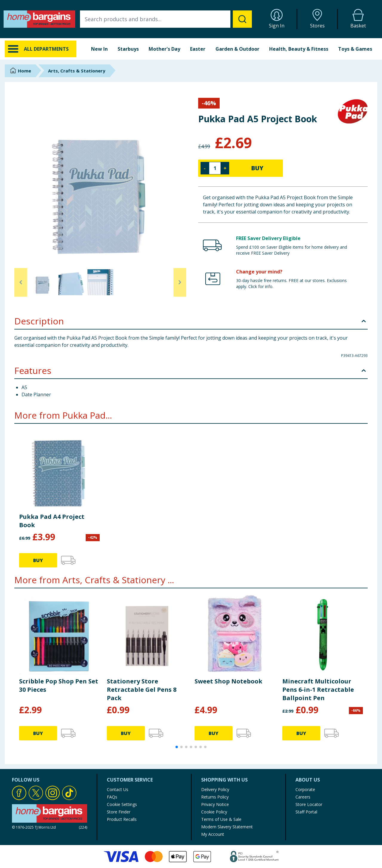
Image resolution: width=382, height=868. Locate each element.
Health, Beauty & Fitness (299, 49)
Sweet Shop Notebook (228, 681)
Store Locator (309, 804)
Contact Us (118, 789)
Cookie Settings (122, 804)
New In (99, 49)
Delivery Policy (215, 789)
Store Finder (119, 812)
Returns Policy (215, 797)
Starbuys (128, 49)
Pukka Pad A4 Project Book (52, 521)
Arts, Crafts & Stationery (77, 71)
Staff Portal (306, 812)
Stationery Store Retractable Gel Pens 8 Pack (142, 690)
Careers (303, 797)
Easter (198, 49)
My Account (213, 834)
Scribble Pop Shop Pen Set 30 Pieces (59, 685)
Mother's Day (164, 49)
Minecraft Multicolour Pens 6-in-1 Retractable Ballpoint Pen (318, 690)
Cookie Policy (214, 812)
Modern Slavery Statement (227, 827)
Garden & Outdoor (237, 49)
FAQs (112, 797)
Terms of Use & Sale (221, 819)
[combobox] (166, 19)
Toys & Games (355, 49)
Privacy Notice (215, 804)
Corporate (305, 789)
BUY (257, 168)
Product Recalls (122, 819)
